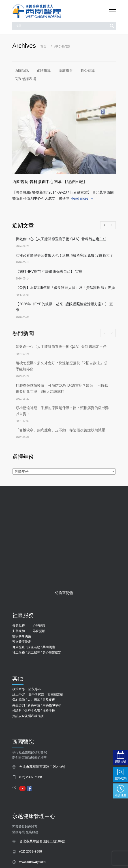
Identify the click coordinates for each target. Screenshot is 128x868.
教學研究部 (36, 694)
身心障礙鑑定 (52, 652)
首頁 (43, 47)
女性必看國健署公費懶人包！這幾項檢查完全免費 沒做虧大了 (64, 255)
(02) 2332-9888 (31, 851)
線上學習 (19, 694)
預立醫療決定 (22, 642)
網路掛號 (121, 762)
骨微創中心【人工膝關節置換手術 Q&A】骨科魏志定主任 (61, 239)
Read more (79, 198)
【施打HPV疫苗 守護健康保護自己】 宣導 (49, 272)
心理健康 (39, 626)
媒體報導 (44, 71)
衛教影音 (66, 71)
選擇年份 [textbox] (21, 472)
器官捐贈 (39, 631)
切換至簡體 (64, 593)
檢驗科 (17, 711)
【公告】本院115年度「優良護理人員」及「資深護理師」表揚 (65, 288)
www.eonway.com (32, 862)
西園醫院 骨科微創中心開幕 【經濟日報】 (50, 182)
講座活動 (34, 647)
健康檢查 (19, 647)
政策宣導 (19, 689)
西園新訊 (22, 71)
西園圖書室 (55, 694)
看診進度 (121, 795)
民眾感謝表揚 (25, 79)
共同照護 (49, 647)
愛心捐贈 (19, 700)
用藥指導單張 (52, 705)
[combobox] (64, 471)
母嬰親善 (19, 626)
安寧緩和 (19, 631)
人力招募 (34, 700)
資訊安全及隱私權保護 (28, 716)
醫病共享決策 (22, 636)
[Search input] (61, 26)
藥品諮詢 (19, 705)
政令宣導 (88, 71)
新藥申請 (34, 705)
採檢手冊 (49, 711)
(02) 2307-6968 (31, 777)
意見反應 (49, 700)
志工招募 (34, 652)
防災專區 (35, 689)
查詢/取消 (121, 778)
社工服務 (19, 652)
